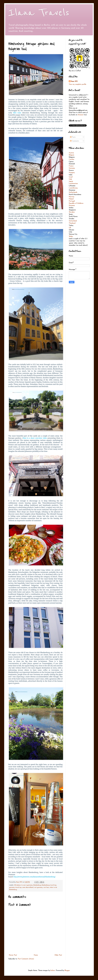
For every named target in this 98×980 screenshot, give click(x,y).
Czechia (71, 159)
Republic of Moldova (76, 203)
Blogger (67, 971)
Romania (72, 206)
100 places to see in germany (23, 885)
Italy (70, 179)
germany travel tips (15, 887)
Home (36, 955)
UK (70, 228)
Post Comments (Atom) (26, 959)
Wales (71, 237)
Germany (72, 168)
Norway (72, 197)
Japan (71, 181)
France (71, 166)
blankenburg (37, 885)
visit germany (38, 887)
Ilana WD (74, 81)
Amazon (81, 115)
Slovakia (72, 212)
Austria (71, 153)
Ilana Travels (39, 13)
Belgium (71, 155)
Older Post (58, 955)
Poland (71, 199)
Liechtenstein (73, 184)
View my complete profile (78, 84)
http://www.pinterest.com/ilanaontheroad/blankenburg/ (34, 877)
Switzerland (73, 221)
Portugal (72, 201)
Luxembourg (73, 188)
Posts (73, 137)
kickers (53, 971)
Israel (71, 177)
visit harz (46, 887)
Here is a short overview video (35, 438)
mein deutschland (28, 887)
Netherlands (73, 192)
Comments (75, 141)
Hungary (72, 173)
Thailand (72, 223)
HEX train (17, 113)
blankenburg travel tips (49, 885)
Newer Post (13, 955)
